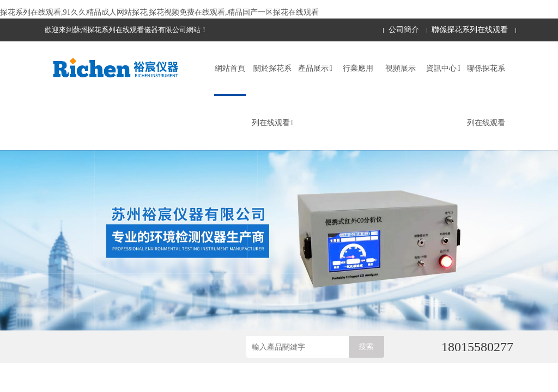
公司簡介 (404, 30)
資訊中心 (443, 68)
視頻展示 (401, 68)
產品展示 (315, 68)
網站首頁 (230, 68)
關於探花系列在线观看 (273, 96)
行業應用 (358, 68)
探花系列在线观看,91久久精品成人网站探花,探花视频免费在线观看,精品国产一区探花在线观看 (159, 12)
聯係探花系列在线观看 (470, 30)
